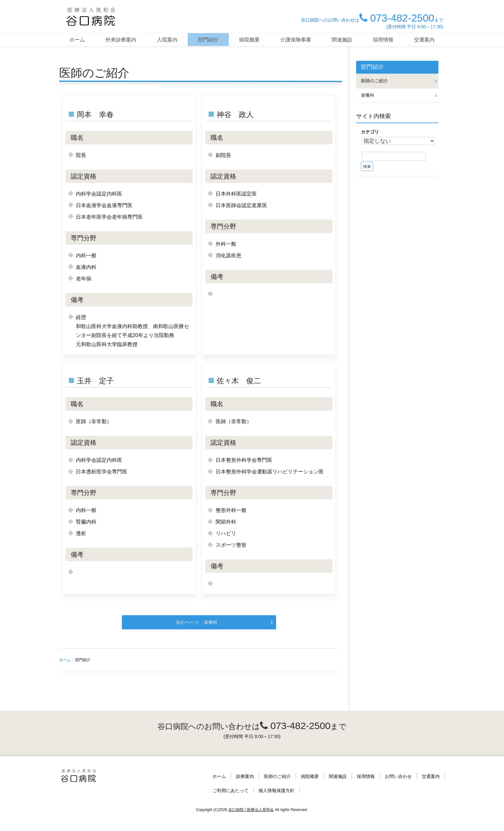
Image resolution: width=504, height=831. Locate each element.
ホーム (77, 40)
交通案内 (424, 40)
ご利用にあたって (230, 790)
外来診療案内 (121, 40)
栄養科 (211, 622)
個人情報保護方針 (276, 790)
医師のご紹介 (374, 81)
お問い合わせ (398, 776)
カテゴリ (370, 132)
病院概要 (249, 40)
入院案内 (167, 40)
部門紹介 (208, 40)
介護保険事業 (296, 40)
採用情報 (383, 40)
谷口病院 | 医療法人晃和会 (251, 810)
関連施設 (342, 40)
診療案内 (245, 776)
